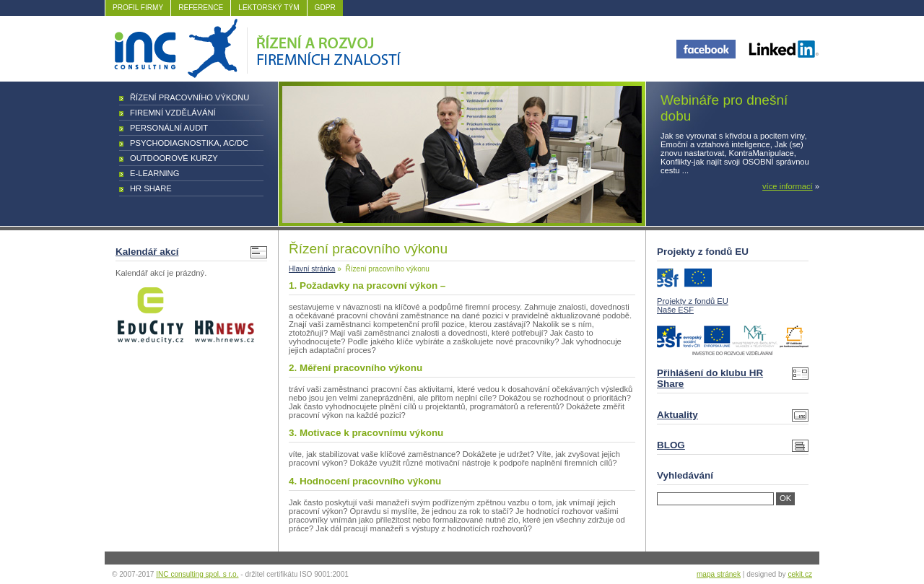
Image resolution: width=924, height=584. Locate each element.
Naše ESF (675, 310)
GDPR (325, 8)
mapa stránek (719, 574)
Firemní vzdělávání (173, 113)
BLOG (671, 445)
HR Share (151, 188)
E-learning (154, 173)
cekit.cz (800, 574)
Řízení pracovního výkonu (189, 97)
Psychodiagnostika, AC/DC (189, 143)
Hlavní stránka (312, 269)
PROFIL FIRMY (138, 8)
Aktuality (677, 415)
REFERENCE (201, 8)
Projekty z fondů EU (693, 301)
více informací (788, 186)
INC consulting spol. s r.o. (197, 574)
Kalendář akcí (147, 252)
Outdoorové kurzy (174, 158)
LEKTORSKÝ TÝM (269, 8)
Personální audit (169, 128)
